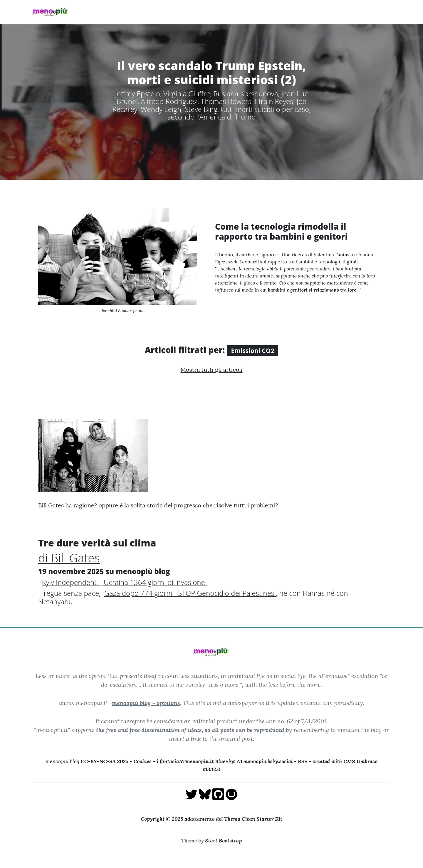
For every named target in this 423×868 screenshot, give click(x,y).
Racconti (309, 12)
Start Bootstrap (223, 841)
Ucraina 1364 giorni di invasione (154, 582)
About (189, 12)
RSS (303, 761)
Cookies (142, 761)
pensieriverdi (343, 12)
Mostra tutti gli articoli (212, 370)
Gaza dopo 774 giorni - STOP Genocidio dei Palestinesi (190, 593)
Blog (168, 12)
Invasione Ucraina (226, 12)
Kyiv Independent (71, 582)
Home (147, 12)
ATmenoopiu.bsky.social (265, 761)
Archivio (377, 12)
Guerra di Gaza (273, 12)
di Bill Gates (69, 558)
